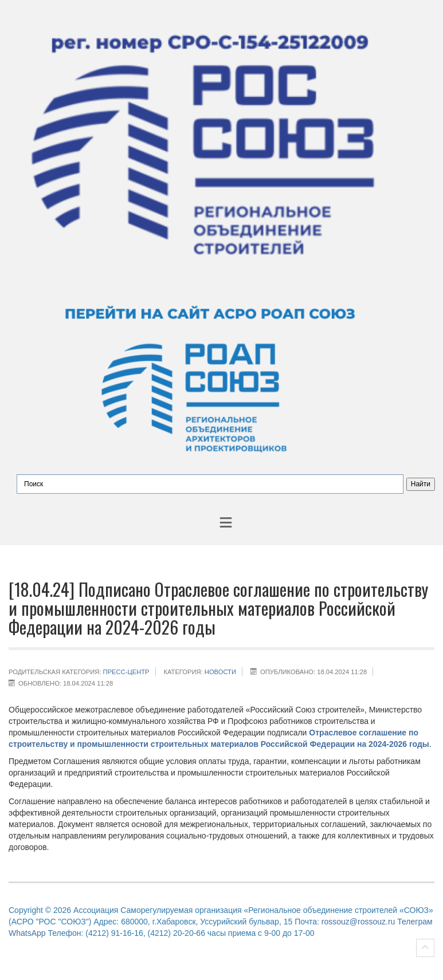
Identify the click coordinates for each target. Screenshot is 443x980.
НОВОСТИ (220, 672)
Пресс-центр (126, 672)
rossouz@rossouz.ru (358, 922)
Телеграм (415, 922)
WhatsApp (27, 933)
